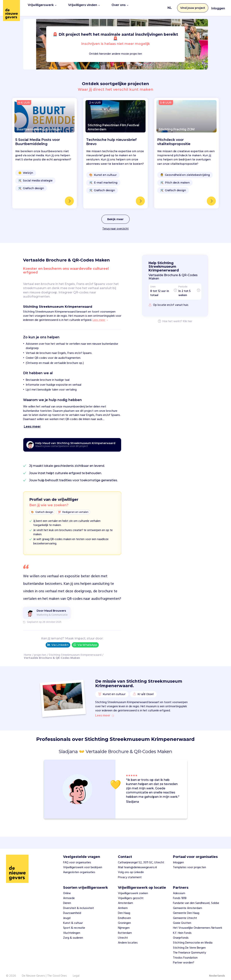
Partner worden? (184, 959)
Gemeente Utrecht (185, 914)
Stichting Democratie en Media (193, 939)
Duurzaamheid (72, 909)
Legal (76, 972)
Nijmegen (124, 924)
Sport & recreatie (74, 924)
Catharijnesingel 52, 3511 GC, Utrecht (141, 858)
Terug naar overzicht (115, 225)
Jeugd (67, 914)
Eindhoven (124, 914)
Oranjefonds (181, 934)
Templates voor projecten (189, 863)
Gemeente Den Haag (186, 909)
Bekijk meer (115, 215)
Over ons (120, 6)
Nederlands (217, 972)
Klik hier (188, 318)
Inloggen (218, 6)
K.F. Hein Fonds (182, 929)
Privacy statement (130, 873)
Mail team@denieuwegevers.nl (137, 863)
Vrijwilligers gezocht (131, 894)
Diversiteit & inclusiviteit (79, 904)
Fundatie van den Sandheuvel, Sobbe (196, 899)
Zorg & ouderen (73, 934)
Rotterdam (125, 929)
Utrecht (123, 934)
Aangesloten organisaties (79, 868)
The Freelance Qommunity (189, 949)
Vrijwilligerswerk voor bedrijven (83, 863)
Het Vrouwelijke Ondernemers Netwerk (198, 924)
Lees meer (105, 712)
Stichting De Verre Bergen (189, 944)
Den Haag (124, 909)
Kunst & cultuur (73, 919)
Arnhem (123, 904)
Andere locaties (128, 939)
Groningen (124, 919)
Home (28, 651)
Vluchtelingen (72, 929)
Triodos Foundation (185, 954)
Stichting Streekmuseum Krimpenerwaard (75, 651)
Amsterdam (125, 899)
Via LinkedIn (58, 641)
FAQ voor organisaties (77, 858)
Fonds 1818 (180, 894)
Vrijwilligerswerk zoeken (133, 889)
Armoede (69, 894)
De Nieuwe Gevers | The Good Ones (44, 972)
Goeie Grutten (182, 919)
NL (170, 6)
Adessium (179, 889)
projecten (40, 651)
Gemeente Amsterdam (188, 904)
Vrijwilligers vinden (84, 6)
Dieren (67, 899)
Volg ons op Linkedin (131, 868)
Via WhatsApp (85, 641)
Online (67, 889)
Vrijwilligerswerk (42, 6)
